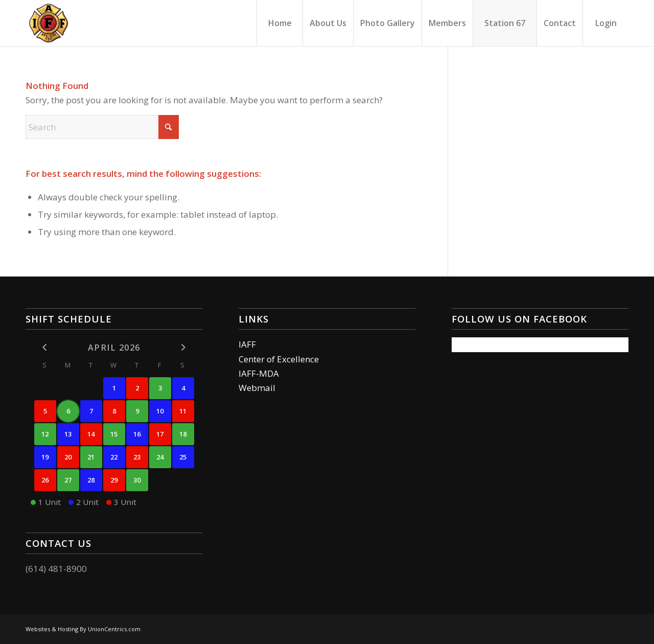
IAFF (247, 344)
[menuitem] (279, 23)
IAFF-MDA (259, 373)
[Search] (102, 127)
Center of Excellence (279, 359)
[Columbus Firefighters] (49, 23)
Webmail (257, 388)
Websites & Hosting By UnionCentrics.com (83, 629)
